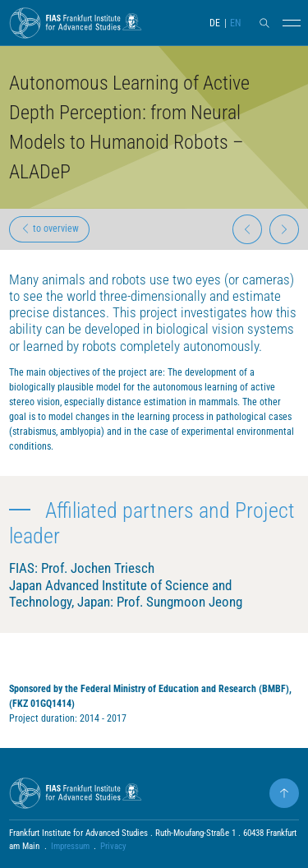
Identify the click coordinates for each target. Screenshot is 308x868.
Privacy (113, 846)
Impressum (70, 846)
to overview (50, 229)
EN (235, 23)
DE (215, 23)
